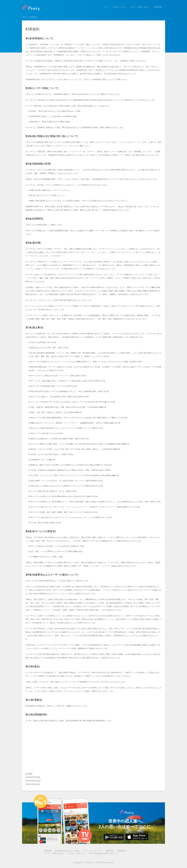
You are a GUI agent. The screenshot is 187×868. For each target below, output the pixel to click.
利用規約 (48, 851)
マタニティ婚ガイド (76, 853)
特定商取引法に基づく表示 (67, 851)
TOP (24, 17)
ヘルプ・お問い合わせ (140, 7)
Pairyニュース (120, 7)
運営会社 (110, 851)
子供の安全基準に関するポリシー (104, 853)
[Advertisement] (93, 750)
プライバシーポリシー (93, 851)
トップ (107, 7)
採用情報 (157, 7)
